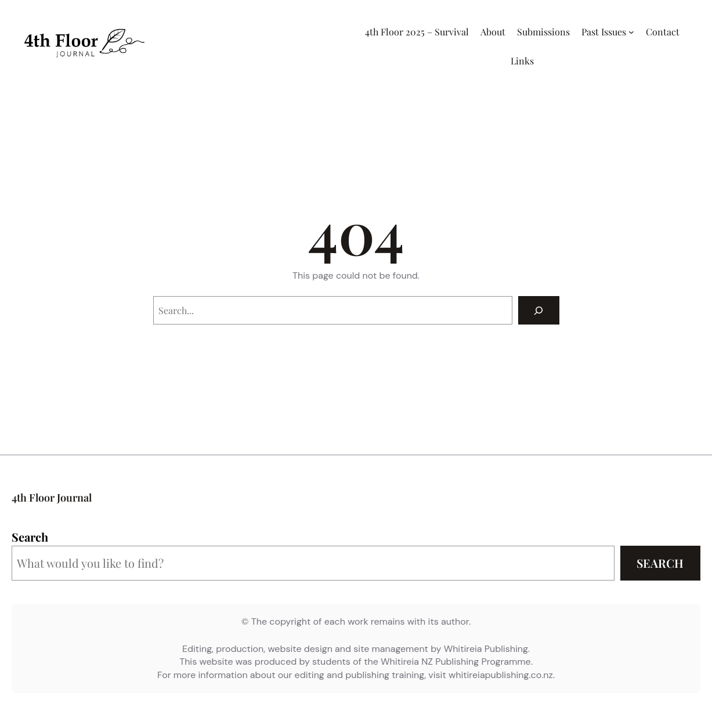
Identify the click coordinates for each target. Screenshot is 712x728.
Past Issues (604, 32)
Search (30, 537)
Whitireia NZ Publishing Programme (456, 662)
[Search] (539, 310)
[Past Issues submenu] (631, 32)
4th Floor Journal (52, 498)
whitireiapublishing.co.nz (501, 675)
